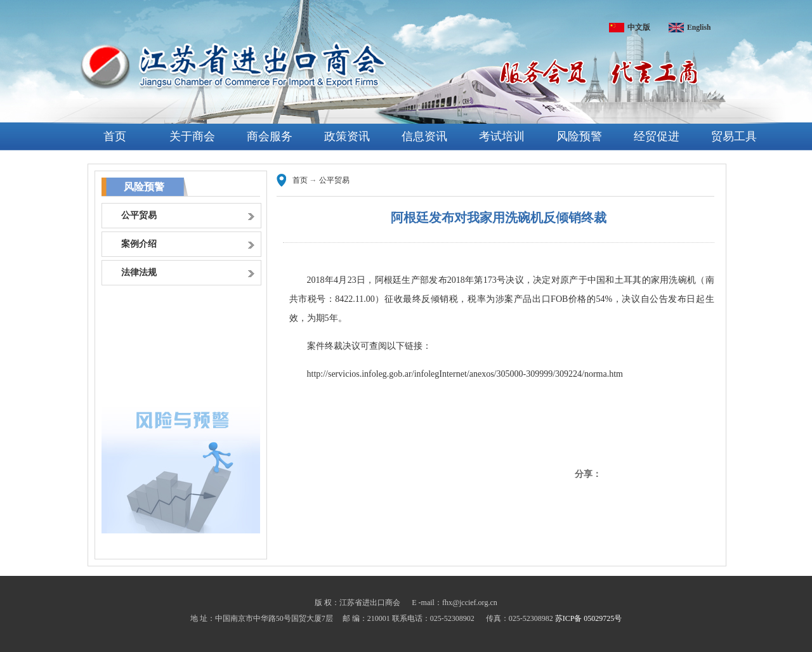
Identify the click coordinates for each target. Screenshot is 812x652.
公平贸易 (334, 180)
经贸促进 (657, 136)
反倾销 (435, 299)
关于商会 (192, 136)
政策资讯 (347, 136)
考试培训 (502, 136)
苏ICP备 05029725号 (589, 618)
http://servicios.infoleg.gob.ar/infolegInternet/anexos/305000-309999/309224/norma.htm (465, 374)
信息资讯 (424, 136)
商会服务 (270, 136)
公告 (659, 299)
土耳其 (628, 280)
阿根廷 (389, 280)
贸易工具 (734, 136)
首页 (115, 136)
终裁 (334, 346)
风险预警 (579, 136)
